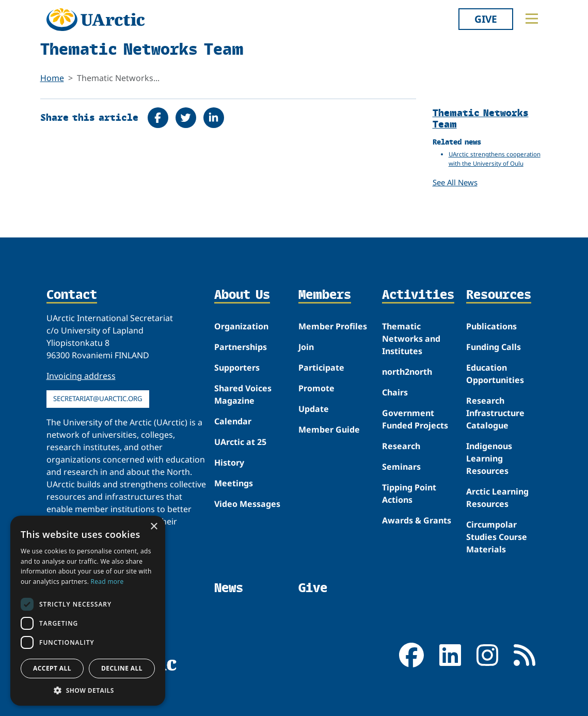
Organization (241, 326)
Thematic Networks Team (481, 118)
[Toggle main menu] (532, 19)
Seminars (401, 467)
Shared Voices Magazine (243, 394)
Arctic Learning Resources (497, 498)
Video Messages (247, 504)
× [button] (154, 527)
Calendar (233, 421)
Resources (499, 295)
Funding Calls (494, 347)
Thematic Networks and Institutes (411, 339)
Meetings (234, 483)
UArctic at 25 (240, 442)
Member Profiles (333, 326)
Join (306, 347)
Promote (316, 388)
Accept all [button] (52, 668)
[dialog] (88, 611)
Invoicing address (81, 376)
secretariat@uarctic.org (98, 399)
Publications (491, 326)
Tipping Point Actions (409, 494)
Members (325, 295)
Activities (418, 295)
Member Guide (329, 429)
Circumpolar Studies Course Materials (497, 537)
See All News (455, 182)
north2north (407, 372)
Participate (321, 368)
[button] (88, 690)
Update (314, 409)
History (229, 463)
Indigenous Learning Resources (489, 458)
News (229, 588)
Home (52, 78)
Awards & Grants (417, 520)
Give (486, 19)
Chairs (395, 392)
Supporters (237, 368)
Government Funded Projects (415, 419)
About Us (242, 295)
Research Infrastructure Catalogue (495, 413)
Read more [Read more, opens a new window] (107, 582)
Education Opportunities (495, 374)
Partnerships (241, 347)
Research (401, 446)
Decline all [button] (122, 668)
